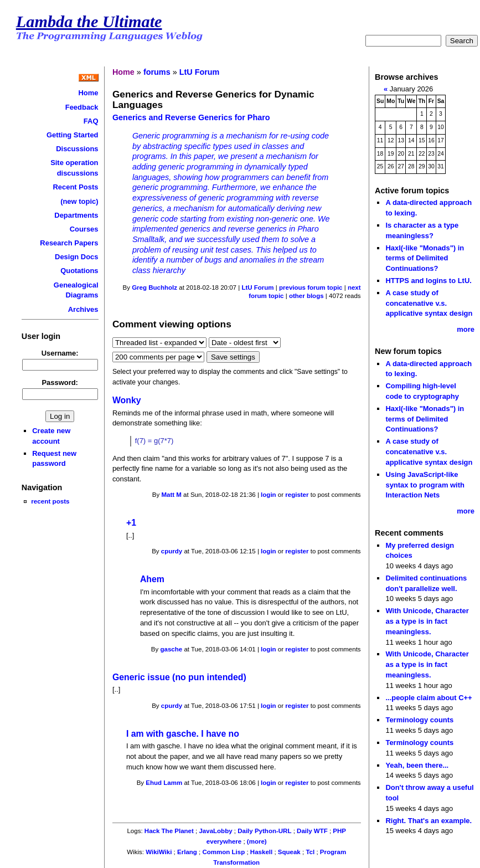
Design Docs (76, 257)
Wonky (127, 400)
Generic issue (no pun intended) (179, 677)
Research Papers (69, 243)
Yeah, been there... (417, 765)
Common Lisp (223, 852)
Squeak (289, 852)
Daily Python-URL (264, 831)
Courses (84, 229)
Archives (83, 309)
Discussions (77, 149)
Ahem (152, 579)
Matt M (171, 495)
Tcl (310, 852)
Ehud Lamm (164, 783)
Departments (76, 215)
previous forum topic (311, 287)
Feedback (82, 107)
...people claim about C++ (429, 698)
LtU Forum (200, 72)
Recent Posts (75, 187)
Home (89, 93)
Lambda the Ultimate (89, 22)
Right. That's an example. (429, 821)
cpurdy (172, 551)
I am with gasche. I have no (183, 734)
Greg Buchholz (154, 287)
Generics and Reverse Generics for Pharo (191, 117)
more (466, 329)
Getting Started (73, 135)
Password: (60, 382)
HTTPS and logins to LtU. (428, 281)
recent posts (50, 501)
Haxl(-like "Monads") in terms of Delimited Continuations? (425, 258)
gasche (172, 649)
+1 (131, 523)
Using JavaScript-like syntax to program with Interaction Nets (425, 485)
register (297, 495)
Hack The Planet (169, 831)
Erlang (187, 852)
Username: (60, 353)
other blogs (306, 296)
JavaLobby (215, 831)
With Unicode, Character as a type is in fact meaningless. (427, 621)
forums (157, 72)
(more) (257, 841)
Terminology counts (419, 720)
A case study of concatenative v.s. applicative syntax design (429, 303)
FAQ (91, 121)
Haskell (261, 852)
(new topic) (79, 201)
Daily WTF (312, 831)
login (269, 495)
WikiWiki (159, 852)
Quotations (79, 271)
